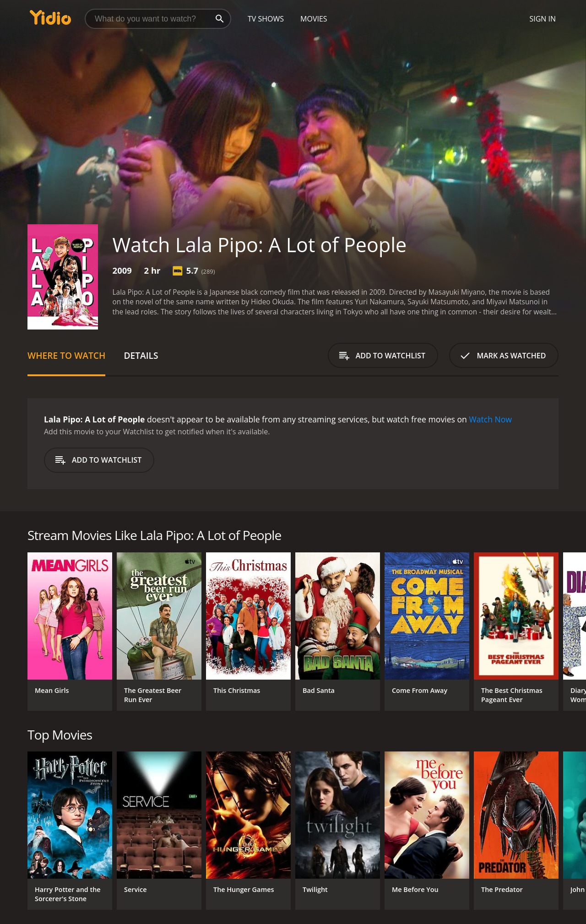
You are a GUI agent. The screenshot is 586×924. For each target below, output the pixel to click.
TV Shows (266, 19)
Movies (314, 19)
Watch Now (490, 419)
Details (141, 355)
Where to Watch (66, 355)
